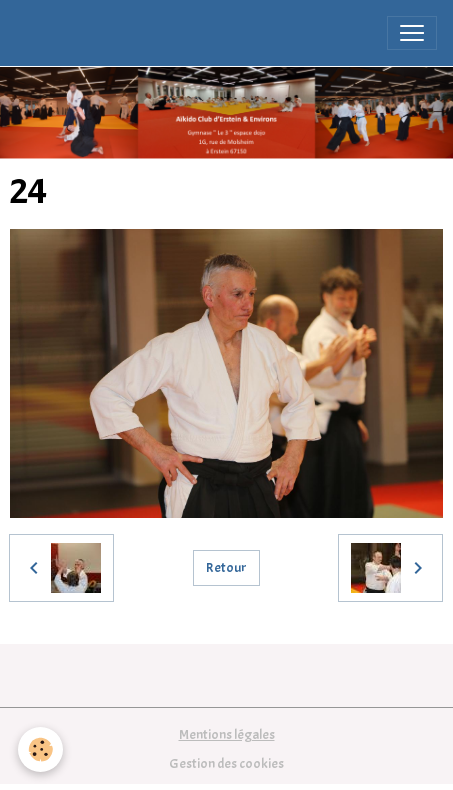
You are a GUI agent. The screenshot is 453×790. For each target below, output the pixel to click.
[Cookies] (40, 749)
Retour (226, 567)
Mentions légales (227, 734)
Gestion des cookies (226, 763)
